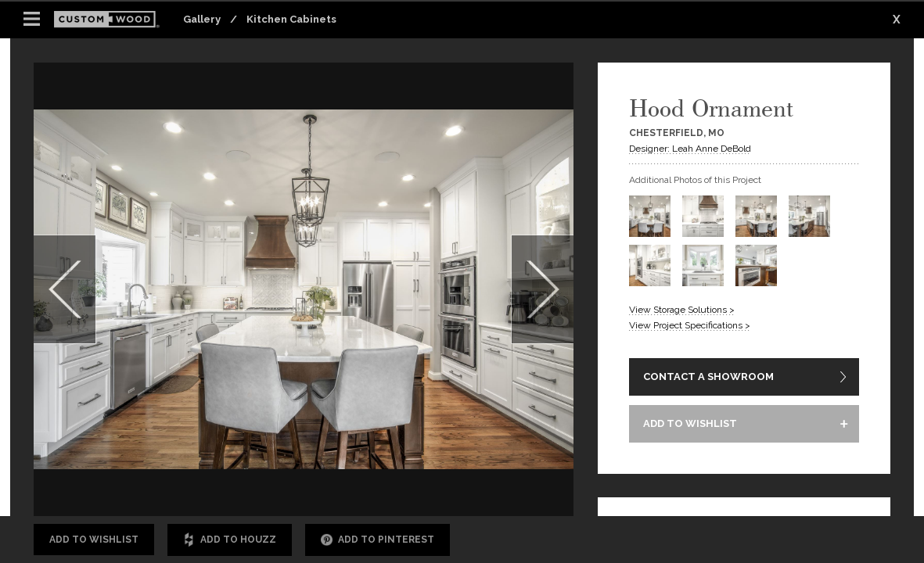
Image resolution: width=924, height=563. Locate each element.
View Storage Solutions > (682, 310)
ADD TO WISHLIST (690, 423)
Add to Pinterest (378, 540)
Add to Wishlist (94, 540)
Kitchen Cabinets (291, 19)
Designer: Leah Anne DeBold (690, 149)
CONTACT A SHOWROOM (708, 377)
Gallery (202, 19)
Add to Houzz (230, 540)
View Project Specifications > (690, 325)
